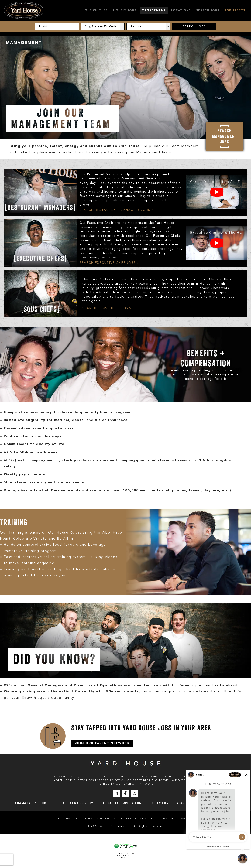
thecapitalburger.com (122, 803)
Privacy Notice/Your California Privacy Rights (120, 819)
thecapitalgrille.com (74, 803)
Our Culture (96, 10)
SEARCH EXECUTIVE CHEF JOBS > (109, 263)
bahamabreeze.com (30, 803)
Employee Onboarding (178, 819)
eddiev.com (159, 803)
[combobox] (103, 26)
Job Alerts (235, 10)
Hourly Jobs (125, 10)
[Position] (57, 26)
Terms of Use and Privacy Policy (125, 855)
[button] (122, 26)
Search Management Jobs (225, 136)
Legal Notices (67, 819)
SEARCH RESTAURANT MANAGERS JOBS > (117, 210)
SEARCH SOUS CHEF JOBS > (107, 308)
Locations (181, 10)
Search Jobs (208, 10)
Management (154, 10)
